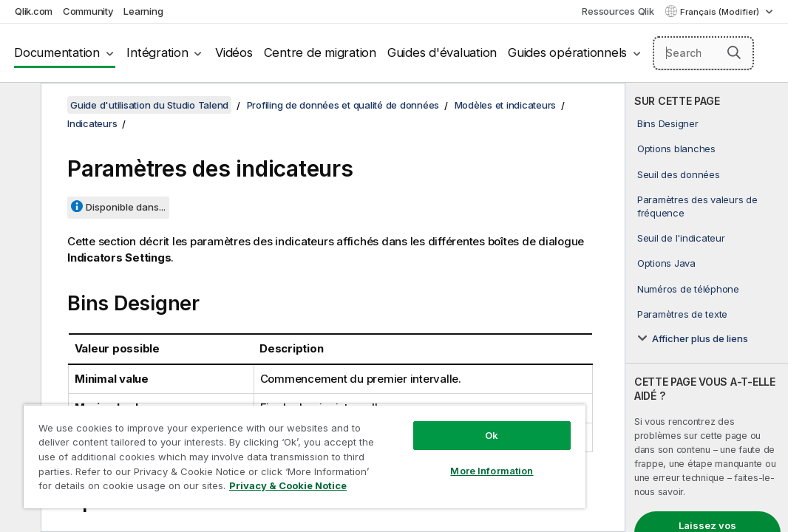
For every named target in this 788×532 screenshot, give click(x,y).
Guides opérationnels (567, 52)
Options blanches (676, 149)
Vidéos (234, 52)
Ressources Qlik (618, 11)
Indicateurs (92, 123)
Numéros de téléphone (688, 289)
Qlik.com (34, 11)
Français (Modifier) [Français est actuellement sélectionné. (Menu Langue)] (721, 12)
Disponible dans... (126, 207)
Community (88, 11)
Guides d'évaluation (442, 52)
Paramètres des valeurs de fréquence (697, 206)
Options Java (666, 263)
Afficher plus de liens (700, 338)
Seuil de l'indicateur (681, 238)
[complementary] (707, 307)
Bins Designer (668, 123)
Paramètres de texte (682, 314)
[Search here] (704, 53)
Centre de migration (320, 52)
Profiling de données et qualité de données (343, 105)
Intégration (157, 52)
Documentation (57, 52)
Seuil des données (679, 174)
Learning (143, 11)
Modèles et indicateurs (506, 105)
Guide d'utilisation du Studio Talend (149, 105)
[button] (734, 52)
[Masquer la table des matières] (18, 106)
